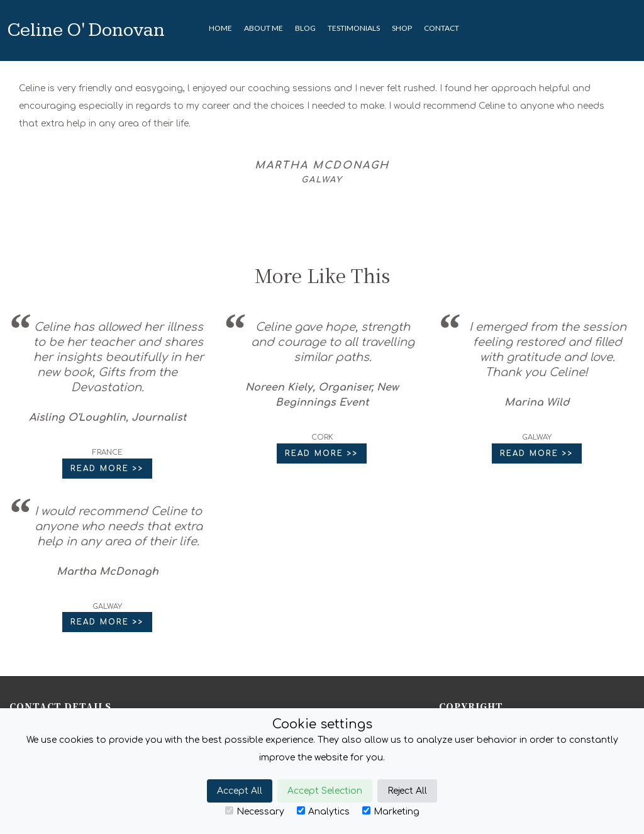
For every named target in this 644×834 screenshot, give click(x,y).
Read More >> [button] (107, 469)
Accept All (240, 791)
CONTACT (441, 28)
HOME (220, 28)
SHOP (402, 28)
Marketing (391, 811)
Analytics (323, 811)
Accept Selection (325, 791)
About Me (264, 28)
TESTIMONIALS (354, 28)
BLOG (305, 28)
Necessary (255, 811)
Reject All (407, 791)
